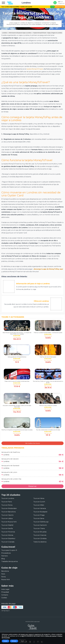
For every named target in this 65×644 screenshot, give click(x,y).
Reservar (32, 486)
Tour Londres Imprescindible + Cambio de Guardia (17, 7)
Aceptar (5, 641)
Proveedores (6, 553)
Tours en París (7, 502)
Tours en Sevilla (7, 528)
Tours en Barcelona (8, 512)
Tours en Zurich (39, 502)
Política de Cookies (51, 636)
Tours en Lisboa (7, 518)
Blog (3, 559)
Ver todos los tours (32, 443)
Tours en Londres (8, 498)
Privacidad (5, 592)
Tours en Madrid (7, 525)
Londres (5, 33)
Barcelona (5, 571)
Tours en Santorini (40, 525)
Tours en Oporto (7, 515)
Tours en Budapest (40, 512)
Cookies (4, 598)
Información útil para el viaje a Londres (20, 33)
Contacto (5, 595)
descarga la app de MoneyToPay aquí (48, 269)
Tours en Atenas (7, 535)
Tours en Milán (39, 505)
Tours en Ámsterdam (9, 508)
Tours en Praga (39, 515)
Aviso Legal (5, 589)
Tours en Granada (8, 542)
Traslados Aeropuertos (10, 561)
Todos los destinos (40, 542)
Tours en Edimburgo (41, 522)
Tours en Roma (7, 505)
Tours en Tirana (39, 528)
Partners (5, 556)
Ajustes (22, 641)
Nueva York (6, 580)
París (3, 574)
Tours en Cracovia (40, 535)
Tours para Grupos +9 (9, 550)
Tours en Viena (39, 498)
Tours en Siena (39, 518)
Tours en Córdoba (40, 539)
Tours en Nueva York (9, 522)
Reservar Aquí (60, 7)
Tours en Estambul (8, 539)
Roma (3, 577)
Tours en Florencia (8, 532)
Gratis (52, 7)
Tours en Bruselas (40, 532)
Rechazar (14, 641)
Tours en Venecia (40, 508)
